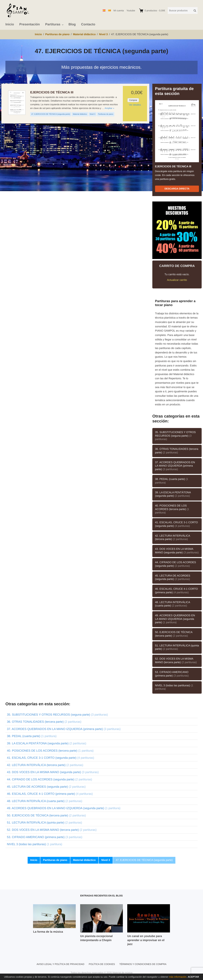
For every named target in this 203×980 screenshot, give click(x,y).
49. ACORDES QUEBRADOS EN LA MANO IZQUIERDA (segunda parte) (175, 619)
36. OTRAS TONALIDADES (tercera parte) (177, 451)
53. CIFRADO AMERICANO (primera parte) (172, 674)
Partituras (53, 24)
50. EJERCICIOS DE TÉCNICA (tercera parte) (174, 634)
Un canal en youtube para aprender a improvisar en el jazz (146, 940)
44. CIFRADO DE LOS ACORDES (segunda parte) (176, 564)
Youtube (131, 10)
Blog (72, 24)
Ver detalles (135, 105)
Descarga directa (177, 189)
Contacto (88, 24)
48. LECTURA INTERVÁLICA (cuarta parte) (173, 604)
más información (178, 977)
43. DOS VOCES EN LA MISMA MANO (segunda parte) (177, 551)
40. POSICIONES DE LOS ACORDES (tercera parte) (172, 509)
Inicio (10, 24)
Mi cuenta (119, 10)
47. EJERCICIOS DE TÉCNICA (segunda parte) (51, 114)
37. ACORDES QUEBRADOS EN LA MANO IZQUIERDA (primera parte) (175, 466)
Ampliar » (109, 108)
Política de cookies (102, 964)
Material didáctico (80, 114)
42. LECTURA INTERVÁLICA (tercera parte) (173, 538)
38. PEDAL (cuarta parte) (172, 481)
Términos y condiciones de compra (143, 964)
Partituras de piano (106, 114)
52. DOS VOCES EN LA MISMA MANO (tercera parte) (176, 661)
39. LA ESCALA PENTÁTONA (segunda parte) (173, 494)
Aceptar (193, 977)
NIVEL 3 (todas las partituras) (174, 687)
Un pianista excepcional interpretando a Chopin (96, 938)
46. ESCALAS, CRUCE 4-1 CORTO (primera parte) (176, 591)
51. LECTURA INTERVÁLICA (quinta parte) (177, 647)
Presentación (30, 24)
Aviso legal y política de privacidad (60, 964)
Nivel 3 (92, 114)
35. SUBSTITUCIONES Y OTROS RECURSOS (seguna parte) (175, 436)
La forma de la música (48, 932)
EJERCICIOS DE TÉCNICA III (52, 92)
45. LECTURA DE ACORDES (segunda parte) (173, 578)
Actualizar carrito (177, 280)
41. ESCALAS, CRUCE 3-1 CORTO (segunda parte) (176, 524)
